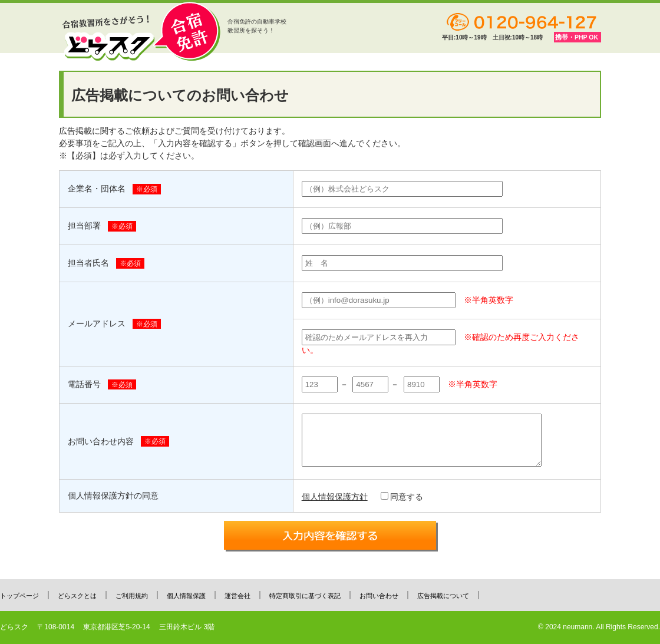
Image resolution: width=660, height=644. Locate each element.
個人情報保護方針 (335, 497)
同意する (402, 497)
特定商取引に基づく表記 (305, 596)
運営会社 (237, 596)
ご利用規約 (132, 596)
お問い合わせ (379, 596)
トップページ (19, 596)
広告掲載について (443, 596)
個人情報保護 (186, 596)
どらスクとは (77, 596)
